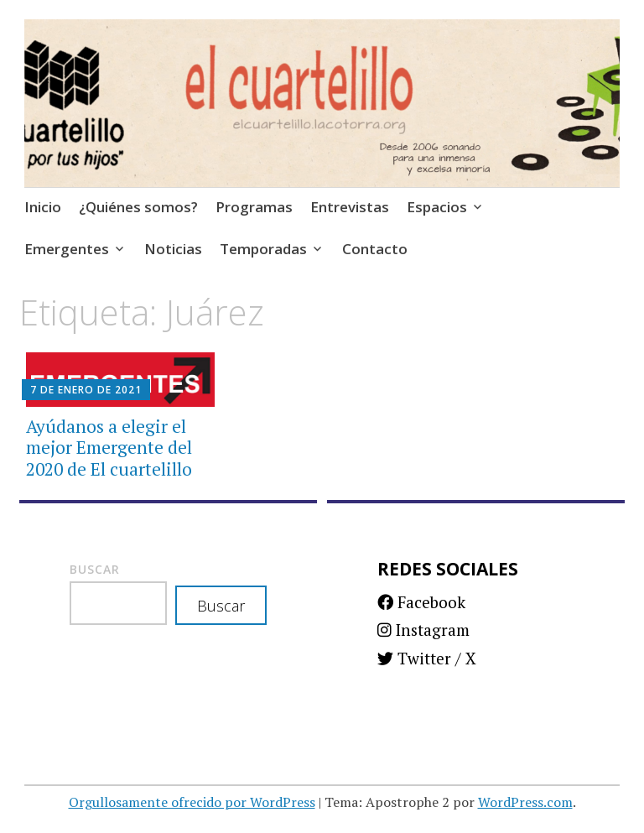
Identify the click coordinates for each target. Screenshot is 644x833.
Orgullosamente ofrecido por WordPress (192, 802)
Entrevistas (350, 207)
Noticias (173, 249)
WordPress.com (525, 802)
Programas (254, 207)
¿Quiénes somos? (138, 207)
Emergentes (67, 249)
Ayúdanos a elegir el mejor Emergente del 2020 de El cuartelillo (109, 447)
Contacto (375, 249)
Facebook (421, 602)
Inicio (43, 207)
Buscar (95, 569)
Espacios (437, 207)
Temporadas (263, 249)
